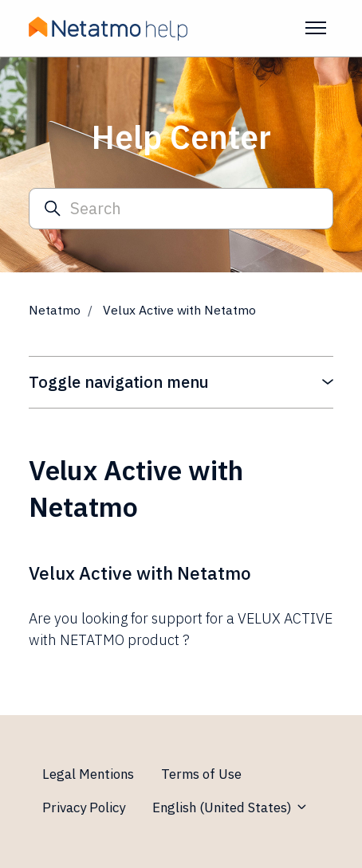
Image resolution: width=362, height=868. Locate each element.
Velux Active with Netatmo (140, 573)
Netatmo (55, 310)
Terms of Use (201, 774)
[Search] (181, 209)
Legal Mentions (88, 774)
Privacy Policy (84, 807)
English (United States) (230, 807)
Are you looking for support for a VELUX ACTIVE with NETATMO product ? (181, 629)
